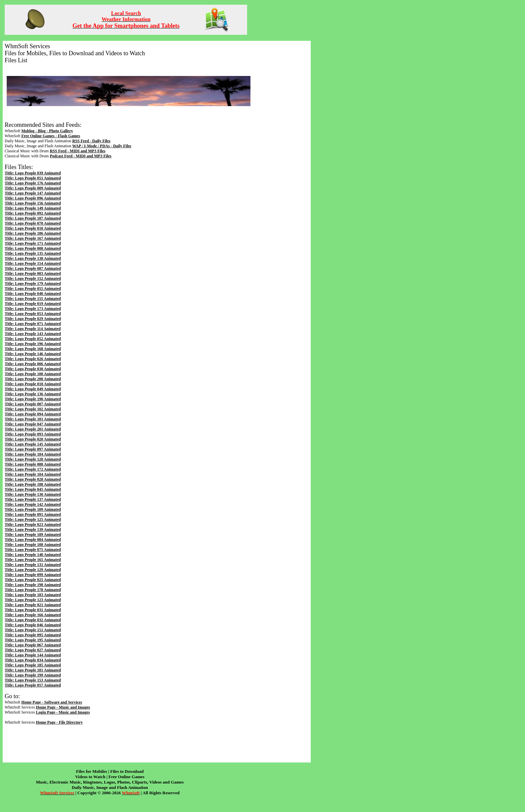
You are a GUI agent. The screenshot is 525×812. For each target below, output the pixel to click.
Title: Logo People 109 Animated (33, 509)
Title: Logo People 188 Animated (33, 484)
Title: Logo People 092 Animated (33, 213)
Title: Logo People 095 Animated (33, 635)
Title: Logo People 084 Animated (33, 540)
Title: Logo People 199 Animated (33, 675)
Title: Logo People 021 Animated (33, 605)
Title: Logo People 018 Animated (33, 384)
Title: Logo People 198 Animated (33, 585)
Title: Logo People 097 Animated (33, 449)
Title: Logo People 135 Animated (33, 253)
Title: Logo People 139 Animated (33, 530)
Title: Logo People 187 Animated (33, 218)
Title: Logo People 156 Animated (33, 203)
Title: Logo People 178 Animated (33, 590)
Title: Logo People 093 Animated (33, 434)
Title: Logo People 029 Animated (33, 319)
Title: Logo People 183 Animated (33, 595)
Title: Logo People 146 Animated (33, 354)
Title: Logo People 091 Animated (33, 514)
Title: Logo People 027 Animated (33, 650)
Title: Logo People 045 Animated (33, 489)
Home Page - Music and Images (63, 707)
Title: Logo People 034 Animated (33, 660)
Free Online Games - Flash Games (51, 136)
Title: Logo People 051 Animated (33, 178)
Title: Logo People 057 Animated (33, 685)
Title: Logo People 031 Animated (33, 610)
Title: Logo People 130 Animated (33, 494)
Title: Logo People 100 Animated (33, 374)
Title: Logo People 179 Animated (33, 283)
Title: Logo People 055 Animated (33, 289)
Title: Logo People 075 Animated (33, 550)
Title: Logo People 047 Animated (33, 424)
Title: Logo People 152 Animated (33, 278)
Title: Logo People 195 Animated (33, 640)
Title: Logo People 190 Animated (33, 399)
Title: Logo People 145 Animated (33, 444)
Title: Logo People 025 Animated (33, 580)
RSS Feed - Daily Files (91, 141)
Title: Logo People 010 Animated (33, 228)
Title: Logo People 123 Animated (33, 600)
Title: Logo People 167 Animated (33, 238)
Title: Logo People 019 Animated (33, 304)
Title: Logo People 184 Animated (33, 454)
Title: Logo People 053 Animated (33, 314)
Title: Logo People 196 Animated (33, 344)
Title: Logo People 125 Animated (33, 519)
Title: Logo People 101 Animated (33, 419)
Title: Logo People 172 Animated (33, 469)
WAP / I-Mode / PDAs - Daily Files (102, 146)
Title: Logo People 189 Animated (33, 535)
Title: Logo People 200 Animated (33, 379)
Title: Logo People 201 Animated (33, 429)
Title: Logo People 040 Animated (33, 294)
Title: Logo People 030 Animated (33, 369)
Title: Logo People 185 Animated (33, 665)
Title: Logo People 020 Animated (33, 439)
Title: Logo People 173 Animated (33, 309)
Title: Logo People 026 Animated (33, 359)
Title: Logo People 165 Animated (33, 560)
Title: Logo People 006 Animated (33, 364)
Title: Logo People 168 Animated (33, 349)
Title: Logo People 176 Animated (33, 183)
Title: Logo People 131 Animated (33, 565)
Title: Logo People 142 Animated (33, 504)
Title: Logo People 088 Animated (33, 464)
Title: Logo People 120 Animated (33, 459)
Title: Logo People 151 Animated (33, 630)
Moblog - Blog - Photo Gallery (47, 131)
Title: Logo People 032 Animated (33, 620)
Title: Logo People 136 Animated (33, 394)
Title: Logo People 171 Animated (33, 243)
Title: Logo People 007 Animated (33, 404)
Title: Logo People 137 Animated (33, 499)
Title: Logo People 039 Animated (33, 173)
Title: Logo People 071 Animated (33, 324)
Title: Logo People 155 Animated (33, 299)
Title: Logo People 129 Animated (33, 570)
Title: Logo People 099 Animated (33, 575)
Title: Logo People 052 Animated (33, 339)
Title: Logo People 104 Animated (33, 474)
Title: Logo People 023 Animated (33, 524)
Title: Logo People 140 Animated (33, 555)
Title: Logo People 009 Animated (33, 188)
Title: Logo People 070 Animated (33, 223)
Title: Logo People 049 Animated (33, 389)
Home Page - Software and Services (52, 702)
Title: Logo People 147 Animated (33, 193)
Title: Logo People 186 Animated (33, 233)
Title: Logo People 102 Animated (33, 409)
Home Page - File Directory (59, 722)
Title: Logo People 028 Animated (33, 479)
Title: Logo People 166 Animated (33, 615)
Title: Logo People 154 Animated (33, 263)
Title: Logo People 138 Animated (33, 258)
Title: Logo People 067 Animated (33, 645)
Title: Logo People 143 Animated (33, 334)
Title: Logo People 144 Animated (33, 655)
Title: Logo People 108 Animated (33, 545)
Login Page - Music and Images (63, 712)
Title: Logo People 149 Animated (33, 208)
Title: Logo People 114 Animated (33, 329)
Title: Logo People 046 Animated (33, 625)
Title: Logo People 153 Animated (33, 680)
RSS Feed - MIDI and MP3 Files (78, 151)
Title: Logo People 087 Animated (33, 268)
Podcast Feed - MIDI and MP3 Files (81, 156)
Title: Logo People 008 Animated (33, 248)
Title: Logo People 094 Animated (33, 414)
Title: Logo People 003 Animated (33, 273)
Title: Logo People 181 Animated (33, 670)
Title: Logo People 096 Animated (33, 198)
